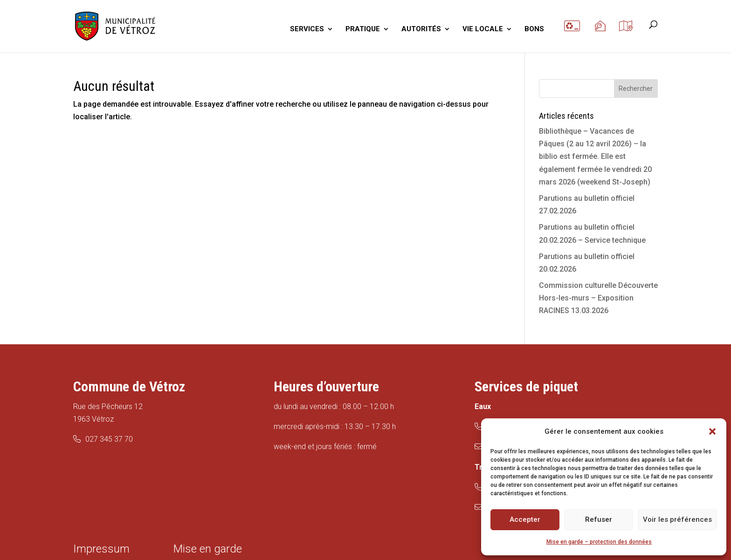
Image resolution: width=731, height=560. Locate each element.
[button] (712, 431)
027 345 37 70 (109, 439)
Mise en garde (208, 549)
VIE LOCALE (483, 29)
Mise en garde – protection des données (599, 542)
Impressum (101, 549)
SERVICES (307, 29)
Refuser (599, 519)
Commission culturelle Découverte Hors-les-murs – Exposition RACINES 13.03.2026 (598, 298)
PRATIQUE (363, 29)
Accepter (525, 519)
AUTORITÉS (421, 29)
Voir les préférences (677, 519)
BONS (534, 29)
